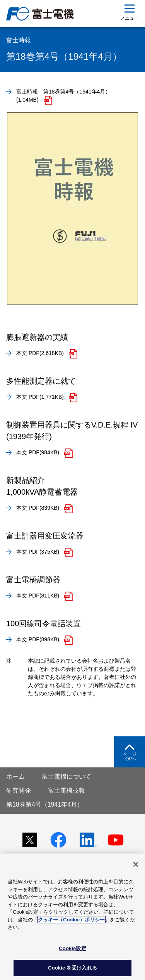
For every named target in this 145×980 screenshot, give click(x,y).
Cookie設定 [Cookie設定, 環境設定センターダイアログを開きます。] (72, 948)
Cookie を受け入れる (72, 968)
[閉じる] (136, 864)
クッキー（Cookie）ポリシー (71, 920)
